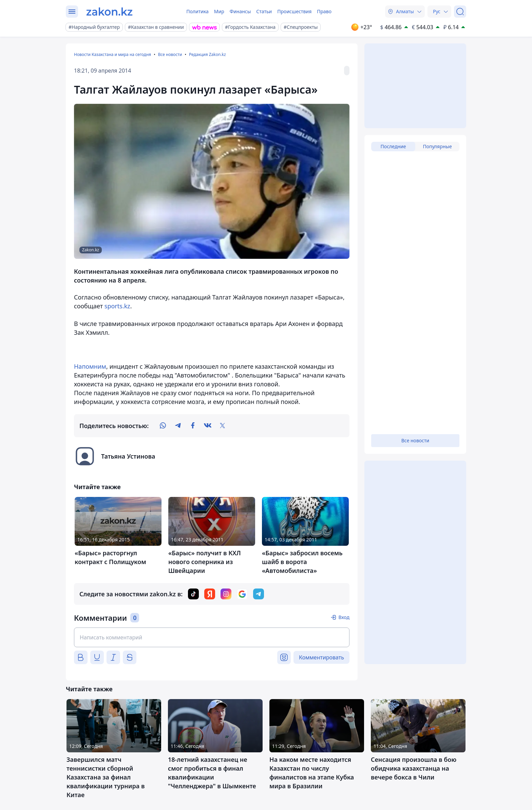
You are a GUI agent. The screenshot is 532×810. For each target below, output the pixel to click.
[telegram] (178, 426)
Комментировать (321, 657)
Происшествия (294, 11)
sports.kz (117, 306)
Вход (344, 617)
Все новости (170, 54)
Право (324, 11)
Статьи (264, 11)
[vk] (208, 426)
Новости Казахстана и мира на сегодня (112, 54)
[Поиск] (460, 12)
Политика (197, 11)
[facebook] (193, 426)
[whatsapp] (163, 426)
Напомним (90, 366)
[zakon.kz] (109, 12)
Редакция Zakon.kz (207, 54)
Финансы (240, 11)
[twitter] (223, 426)
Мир (219, 11)
